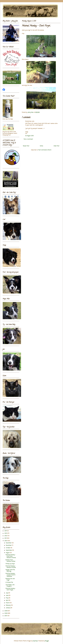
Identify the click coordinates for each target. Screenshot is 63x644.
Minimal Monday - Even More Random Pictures (11, 556)
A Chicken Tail (9, 582)
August (8, 553)
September (9, 550)
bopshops (35, 641)
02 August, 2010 (29, 136)
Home (41, 146)
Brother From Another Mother (10, 561)
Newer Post (26, 146)
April (7, 600)
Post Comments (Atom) (45, 150)
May (7, 598)
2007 (6, 616)
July (7, 593)
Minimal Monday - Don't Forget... (11, 589)
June (7, 596)
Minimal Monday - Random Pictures (11, 567)
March (8, 603)
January (8, 608)
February (8, 605)
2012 (6, 536)
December (9, 543)
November (9, 545)
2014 (6, 531)
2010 (6, 541)
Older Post (56, 146)
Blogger (47, 641)
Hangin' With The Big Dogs (10, 571)
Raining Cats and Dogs (10, 579)
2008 (6, 613)
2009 (6, 611)
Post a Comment (28, 139)
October (8, 548)
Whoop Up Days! (10, 564)
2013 (6, 533)
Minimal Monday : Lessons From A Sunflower (10, 575)
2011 (6, 538)
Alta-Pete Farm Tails (18, 9)
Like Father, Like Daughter (10, 586)
